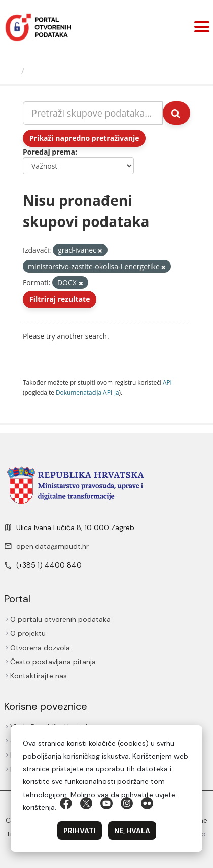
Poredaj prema (49, 152)
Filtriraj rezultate (60, 299)
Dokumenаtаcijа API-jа (87, 392)
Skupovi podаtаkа (70, 71)
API (167, 382)
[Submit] (176, 113)
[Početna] (12, 71)
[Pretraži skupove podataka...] (93, 113)
